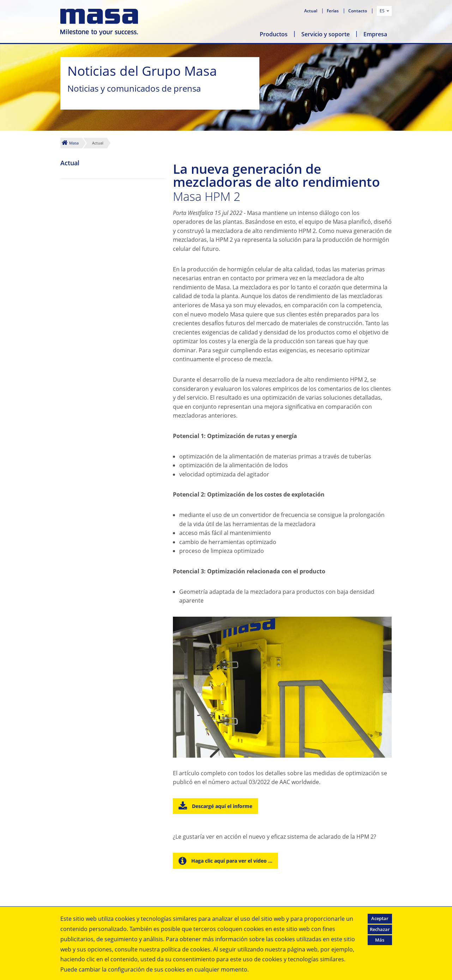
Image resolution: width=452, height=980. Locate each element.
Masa (74, 143)
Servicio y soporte (326, 34)
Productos (274, 34)
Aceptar (380, 918)
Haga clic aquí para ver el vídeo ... (231, 861)
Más (380, 940)
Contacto (358, 11)
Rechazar (380, 929)
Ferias (333, 11)
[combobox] (384, 11)
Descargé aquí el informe (221, 806)
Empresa (375, 34)
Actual (311, 11)
